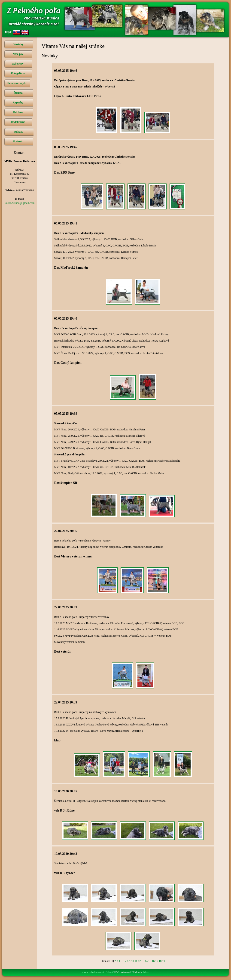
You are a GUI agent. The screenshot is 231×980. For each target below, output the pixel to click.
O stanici (18, 141)
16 (153, 961)
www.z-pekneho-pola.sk (93, 972)
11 (136, 961)
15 (150, 961)
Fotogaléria (18, 73)
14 (146, 961)
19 (164, 961)
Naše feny (18, 64)
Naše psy (18, 54)
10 (133, 961)
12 (139, 961)
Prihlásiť (110, 972)
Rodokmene (18, 122)
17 (157, 961)
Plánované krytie (17, 83)
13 (143, 961)
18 (160, 961)
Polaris (146, 972)
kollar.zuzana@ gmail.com (20, 203)
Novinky (18, 44)
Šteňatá (18, 93)
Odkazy (18, 132)
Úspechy (18, 103)
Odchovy (18, 112)
